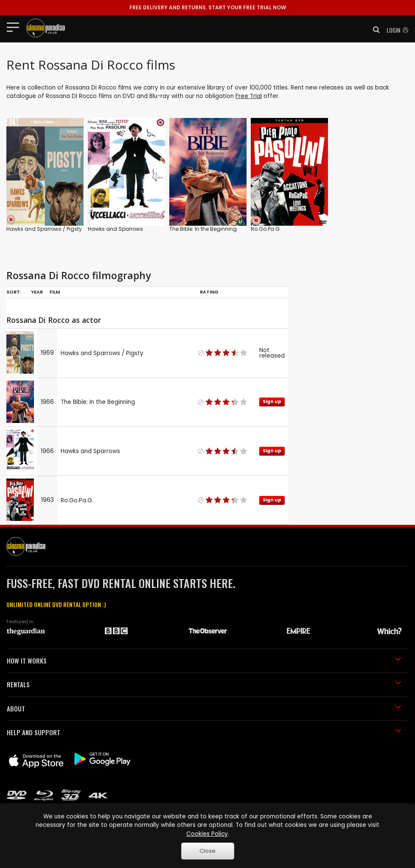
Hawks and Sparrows (115, 229)
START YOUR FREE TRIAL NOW (208, 7)
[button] (374, 30)
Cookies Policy (207, 834)
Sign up (272, 402)
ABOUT (204, 708)
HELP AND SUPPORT (204, 732)
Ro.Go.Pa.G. (266, 229)
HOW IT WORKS (204, 661)
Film (55, 292)
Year (37, 292)
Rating (209, 292)
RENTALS (204, 684)
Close (207, 851)
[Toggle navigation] (15, 27)
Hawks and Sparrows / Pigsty (44, 229)
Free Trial (249, 96)
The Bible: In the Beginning (203, 229)
